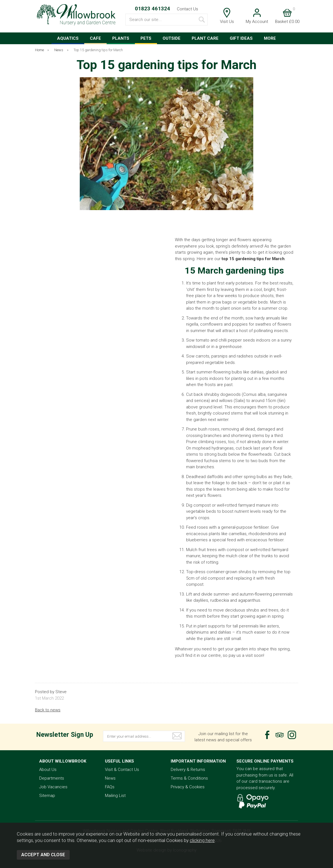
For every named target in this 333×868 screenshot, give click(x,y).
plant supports (211, 626)
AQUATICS (68, 38)
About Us (48, 770)
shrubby (212, 394)
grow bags (222, 302)
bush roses (209, 429)
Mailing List (115, 796)
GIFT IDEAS (241, 38)
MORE (270, 38)
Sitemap (47, 796)
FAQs (110, 787)
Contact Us (187, 9)
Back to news (48, 710)
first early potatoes (235, 283)
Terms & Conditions (189, 778)
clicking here (202, 840)
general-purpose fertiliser (245, 527)
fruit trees (208, 550)
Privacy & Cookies (188, 787)
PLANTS (121, 38)
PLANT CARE (205, 38)
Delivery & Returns (188, 770)
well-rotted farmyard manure (244, 505)
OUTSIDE (172, 38)
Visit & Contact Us (122, 770)
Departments (52, 778)
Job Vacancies (53, 787)
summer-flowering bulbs (219, 372)
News (110, 778)
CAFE (95, 38)
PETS (146, 38)
